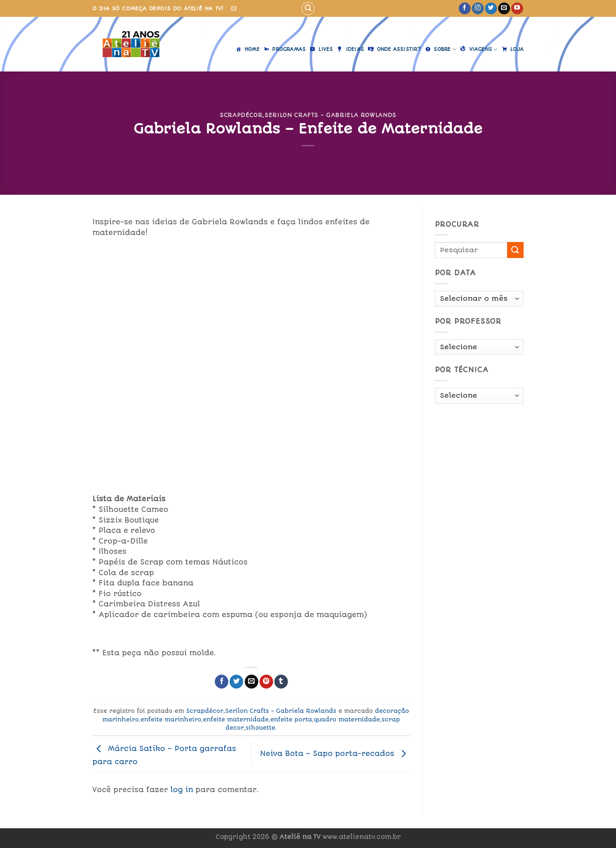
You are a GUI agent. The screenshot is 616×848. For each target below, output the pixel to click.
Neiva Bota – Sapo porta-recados (335, 754)
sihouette (260, 728)
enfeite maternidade (236, 719)
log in (182, 790)
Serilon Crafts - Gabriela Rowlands (330, 115)
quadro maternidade (347, 719)
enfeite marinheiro (171, 719)
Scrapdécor (241, 115)
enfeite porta (291, 719)
